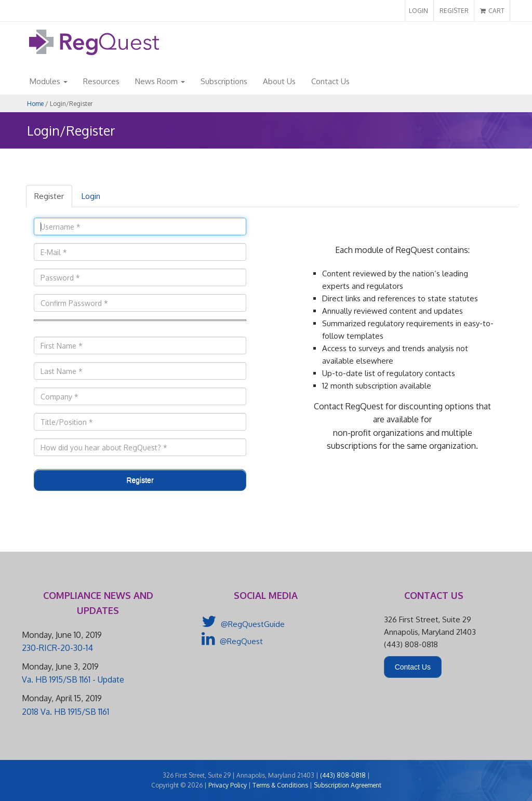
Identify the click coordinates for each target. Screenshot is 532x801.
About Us (279, 81)
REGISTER (454, 11)
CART (492, 11)
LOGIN (418, 11)
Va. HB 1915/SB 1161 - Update (73, 679)
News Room (160, 81)
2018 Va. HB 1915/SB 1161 (65, 712)
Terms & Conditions (280, 785)
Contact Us (330, 81)
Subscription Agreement (348, 785)
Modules (49, 81)
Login (91, 196)
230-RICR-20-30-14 (57, 648)
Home (35, 104)
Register (49, 196)
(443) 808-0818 (343, 775)
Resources (101, 81)
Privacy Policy (228, 785)
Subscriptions (224, 81)
